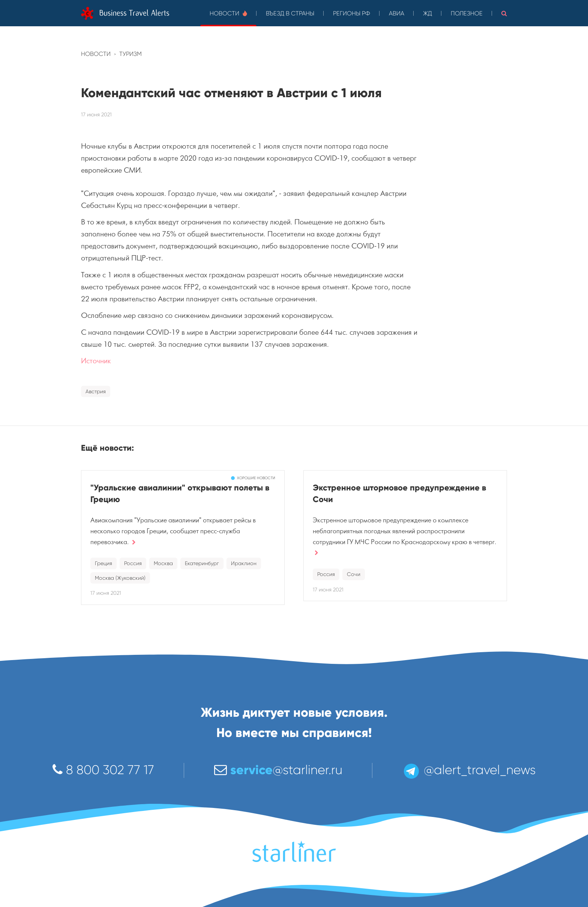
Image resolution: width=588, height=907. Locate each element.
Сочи (354, 574)
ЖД (427, 13)
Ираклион (244, 563)
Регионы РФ (352, 13)
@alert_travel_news (469, 770)
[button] (504, 13)
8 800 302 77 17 (103, 770)
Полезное (467, 13)
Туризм (130, 54)
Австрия (96, 391)
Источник (96, 361)
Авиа (397, 13)
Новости (228, 13)
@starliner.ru (278, 770)
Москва (163, 563)
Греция (103, 563)
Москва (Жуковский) (120, 578)
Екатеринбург (202, 563)
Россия (133, 563)
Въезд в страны (290, 13)
